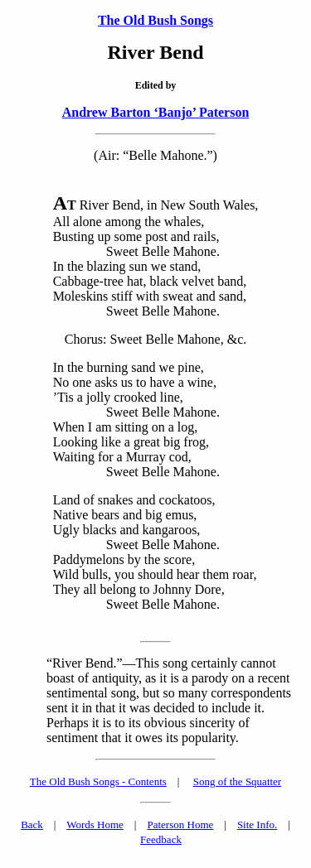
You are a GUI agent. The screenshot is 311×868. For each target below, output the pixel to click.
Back (32, 825)
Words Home (95, 825)
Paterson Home (180, 825)
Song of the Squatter (238, 781)
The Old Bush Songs (155, 20)
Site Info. (257, 825)
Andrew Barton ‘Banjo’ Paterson (156, 112)
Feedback (161, 839)
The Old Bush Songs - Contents (98, 781)
